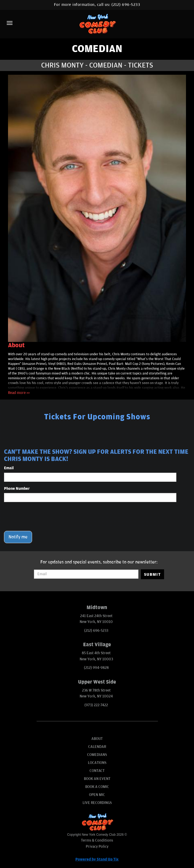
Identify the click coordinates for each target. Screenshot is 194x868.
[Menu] (10, 23)
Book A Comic (97, 787)
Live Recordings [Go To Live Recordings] (97, 803)
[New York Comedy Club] (97, 24)
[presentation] (45, 516)
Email (9, 468)
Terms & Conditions (97, 840)
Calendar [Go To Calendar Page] (97, 747)
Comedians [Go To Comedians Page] (97, 755)
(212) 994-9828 (96, 668)
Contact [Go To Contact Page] (97, 771)
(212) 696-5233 (126, 5)
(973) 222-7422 (96, 705)
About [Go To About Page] (97, 739)
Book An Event (97, 779)
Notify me (18, 537)
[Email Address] (86, 574)
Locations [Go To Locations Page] (97, 763)
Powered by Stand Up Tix (97, 859)
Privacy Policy (97, 847)
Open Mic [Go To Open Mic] (97, 795)
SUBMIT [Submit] (152, 574)
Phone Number (17, 489)
